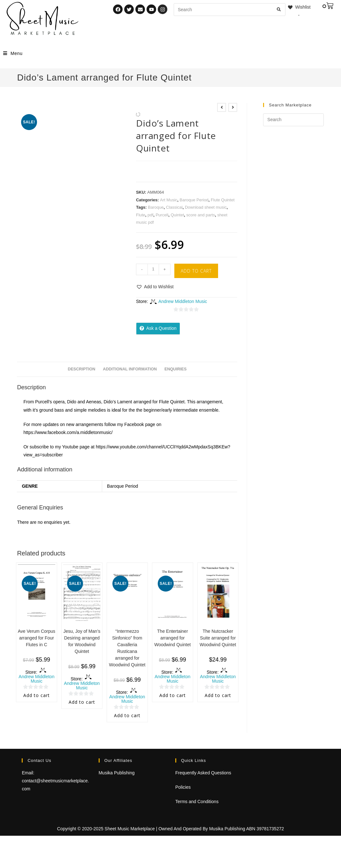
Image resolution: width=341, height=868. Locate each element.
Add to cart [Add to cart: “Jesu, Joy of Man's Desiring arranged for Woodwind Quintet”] (82, 702)
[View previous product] (222, 107)
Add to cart (196, 271)
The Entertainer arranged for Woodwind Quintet (172, 638)
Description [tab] (81, 369)
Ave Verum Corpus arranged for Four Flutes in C (37, 638)
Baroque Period (194, 200)
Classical (174, 207)
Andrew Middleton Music (183, 301)
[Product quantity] (153, 269)
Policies (183, 787)
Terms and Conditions (197, 802)
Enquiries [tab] (175, 369)
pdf (150, 215)
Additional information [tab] (130, 369)
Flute (141, 215)
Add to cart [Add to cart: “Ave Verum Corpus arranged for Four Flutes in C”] (37, 695)
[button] (155, 287)
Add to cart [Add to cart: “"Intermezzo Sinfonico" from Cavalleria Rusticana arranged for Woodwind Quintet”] (127, 715)
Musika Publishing (117, 773)
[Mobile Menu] (13, 53)
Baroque (156, 207)
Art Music (169, 200)
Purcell (162, 215)
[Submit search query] (279, 10)
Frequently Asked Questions (203, 773)
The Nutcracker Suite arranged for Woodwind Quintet (218, 638)
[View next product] (233, 107)
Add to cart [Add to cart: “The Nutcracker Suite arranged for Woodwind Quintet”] (218, 695)
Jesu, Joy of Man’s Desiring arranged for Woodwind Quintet (82, 641)
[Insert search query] (293, 120)
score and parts (201, 215)
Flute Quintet (223, 200)
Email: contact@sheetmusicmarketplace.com (55, 781)
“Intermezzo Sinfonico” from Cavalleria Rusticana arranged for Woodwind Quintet (127, 648)
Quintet (177, 215)
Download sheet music (206, 207)
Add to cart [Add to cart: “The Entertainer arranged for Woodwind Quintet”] (173, 695)
